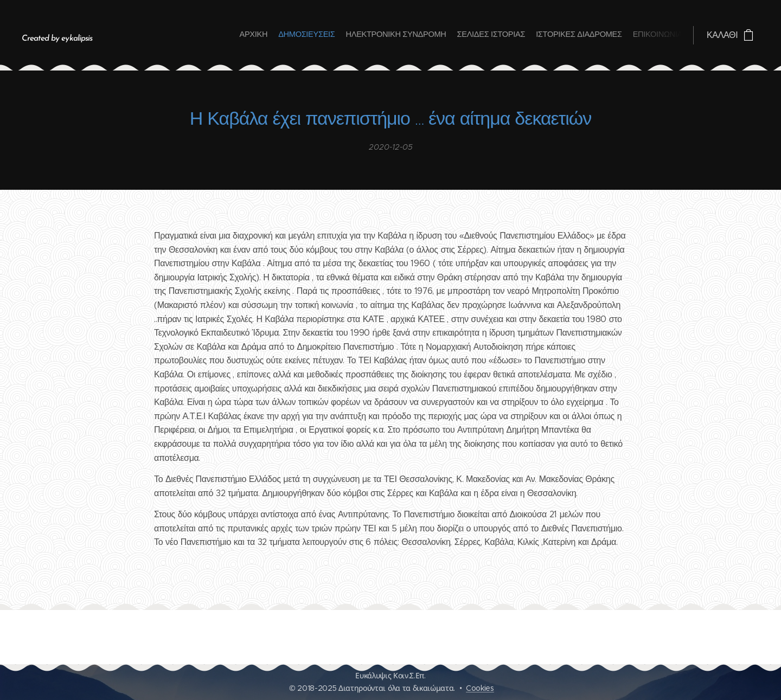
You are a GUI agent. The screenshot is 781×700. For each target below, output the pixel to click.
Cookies (480, 688)
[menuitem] (629, 35)
